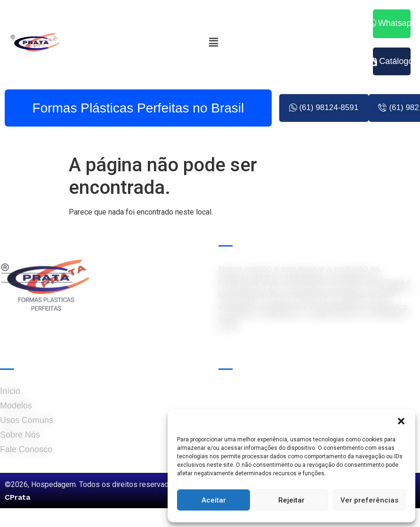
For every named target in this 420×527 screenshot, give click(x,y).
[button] (401, 421)
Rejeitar (291, 500)
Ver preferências (369, 500)
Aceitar (214, 500)
